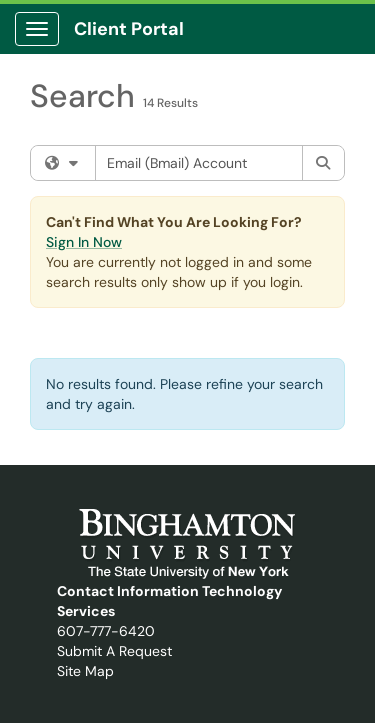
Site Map (85, 671)
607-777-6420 (106, 631)
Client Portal (129, 29)
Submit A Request (114, 651)
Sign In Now (84, 242)
